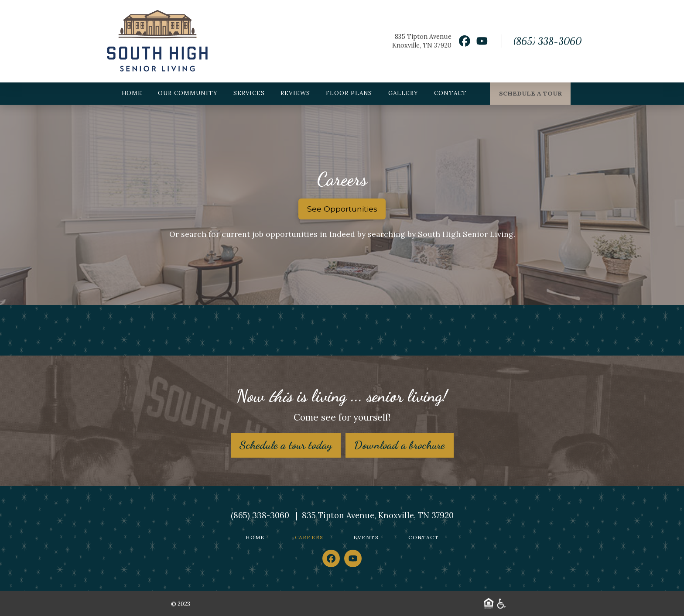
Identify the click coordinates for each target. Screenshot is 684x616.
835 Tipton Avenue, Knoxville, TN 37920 (378, 515)
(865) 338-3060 (547, 41)
